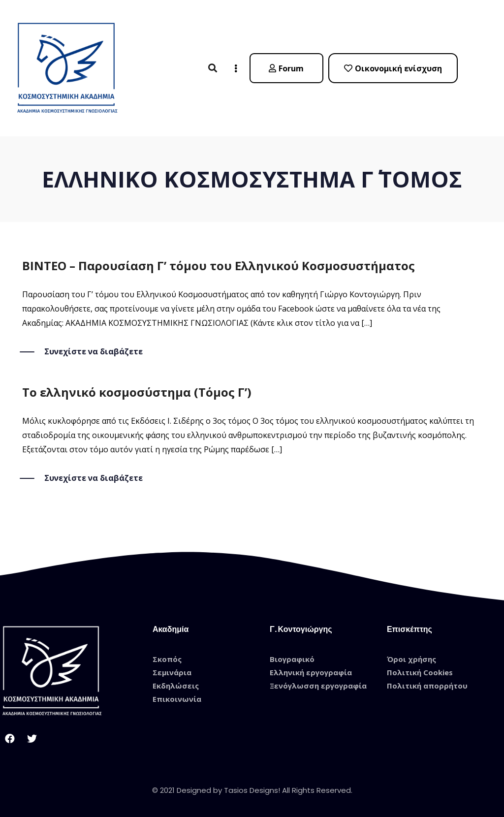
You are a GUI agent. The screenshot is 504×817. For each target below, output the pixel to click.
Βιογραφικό (292, 659)
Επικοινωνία (177, 699)
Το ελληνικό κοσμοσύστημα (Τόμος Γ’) (137, 392)
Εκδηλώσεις (176, 686)
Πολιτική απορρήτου (427, 686)
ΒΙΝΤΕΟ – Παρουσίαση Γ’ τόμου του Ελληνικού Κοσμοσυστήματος (219, 266)
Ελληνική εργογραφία (311, 672)
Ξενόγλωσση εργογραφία (318, 686)
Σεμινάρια (172, 672)
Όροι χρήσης (411, 659)
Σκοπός (167, 659)
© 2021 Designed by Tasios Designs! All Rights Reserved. (252, 790)
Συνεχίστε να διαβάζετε (94, 352)
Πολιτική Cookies (420, 672)
